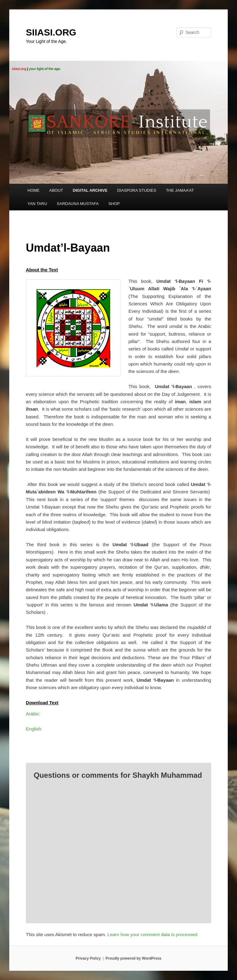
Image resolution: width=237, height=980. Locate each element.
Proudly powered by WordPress (133, 958)
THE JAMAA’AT (180, 190)
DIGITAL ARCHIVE (90, 190)
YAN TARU (37, 204)
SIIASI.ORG (51, 32)
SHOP (114, 204)
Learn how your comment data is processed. (153, 934)
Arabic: (33, 714)
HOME (33, 190)
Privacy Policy (88, 958)
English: (34, 729)
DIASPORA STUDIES (137, 190)
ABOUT (56, 190)
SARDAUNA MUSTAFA (78, 204)
